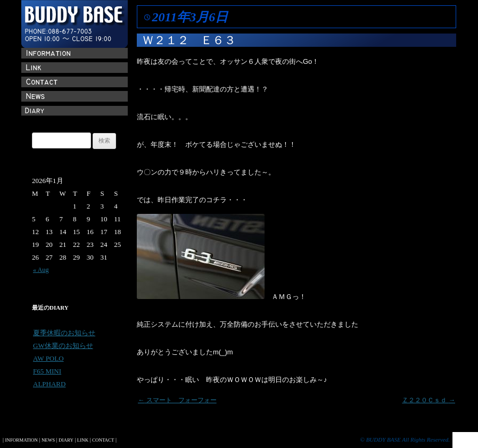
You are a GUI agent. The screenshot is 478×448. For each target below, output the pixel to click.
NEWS (48, 440)
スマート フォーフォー (177, 400)
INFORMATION (21, 440)
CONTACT (103, 440)
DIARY (66, 440)
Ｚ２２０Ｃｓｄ (428, 400)
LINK (83, 440)
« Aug (41, 270)
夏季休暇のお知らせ (64, 333)
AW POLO (48, 358)
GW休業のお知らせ (63, 346)
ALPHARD (49, 384)
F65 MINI (47, 371)
